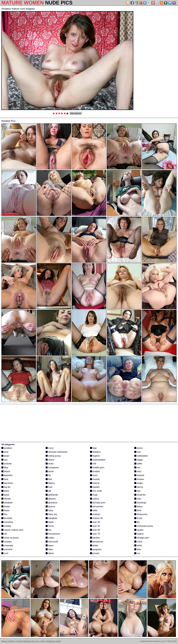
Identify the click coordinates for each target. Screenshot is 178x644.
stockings (140, 503)
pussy (138, 448)
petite (94, 545)
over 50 (95, 526)
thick (138, 510)
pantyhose (96, 542)
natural (95, 483)
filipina (50, 483)
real (137, 452)
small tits (140, 495)
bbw (5, 468)
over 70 (95, 534)
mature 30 (96, 518)
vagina (139, 534)
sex (137, 468)
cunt (5, 553)
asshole (7, 464)
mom (94, 475)
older (94, 510)
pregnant (96, 549)
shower (139, 479)
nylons (95, 499)
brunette (7, 518)
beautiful (7, 475)
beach (6, 471)
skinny (139, 487)
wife (138, 549)
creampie (7, 545)
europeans (52, 468)
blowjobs (7, 503)
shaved (139, 475)
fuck (49, 487)
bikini (5, 491)
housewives (53, 534)
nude (94, 495)
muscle (95, 479)
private (95, 553)
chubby (6, 526)
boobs (6, 506)
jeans (50, 545)
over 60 (95, 530)
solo (138, 499)
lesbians (95, 452)
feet (49, 479)
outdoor (95, 514)
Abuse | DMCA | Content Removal (16, 641)
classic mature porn (12, 530)
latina (50, 553)
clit (4, 534)
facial (50, 471)
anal (5, 452)
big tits (6, 487)
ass (4, 460)
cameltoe (7, 522)
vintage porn (142, 538)
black (5, 495)
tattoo (138, 506)
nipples (95, 487)
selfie (138, 464)
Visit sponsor (76, 113)
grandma (51, 503)
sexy (138, 471)
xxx (137, 553)
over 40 (95, 522)
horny (50, 526)
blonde (6, 499)
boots (5, 510)
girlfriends (52, 495)
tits (137, 522)
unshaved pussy (144, 526)
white (138, 545)
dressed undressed (56, 452)
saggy (139, 460)
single (138, 483)
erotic (50, 464)
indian (50, 538)
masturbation (98, 460)
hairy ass (51, 514)
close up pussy (10, 538)
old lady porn (98, 503)
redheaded (141, 456)
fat (48, 475)
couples (7, 542)
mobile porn (97, 468)
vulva (138, 542)
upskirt (139, 530)
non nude (96, 491)
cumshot (7, 549)
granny (50, 506)
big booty (7, 483)
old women (97, 506)
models (95, 471)
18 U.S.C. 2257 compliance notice (46, 641)
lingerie (95, 456)
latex (49, 549)
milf (93, 464)
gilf (48, 491)
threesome (141, 514)
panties (95, 538)
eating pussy (53, 456)
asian (5, 456)
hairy (49, 510)
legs (93, 448)
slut (137, 491)
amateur (7, 448)
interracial (52, 542)
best (5, 479)
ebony (50, 460)
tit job (138, 518)
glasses (51, 499)
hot (49, 530)
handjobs (51, 518)
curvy (50, 448)
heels (50, 522)
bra (4, 514)
